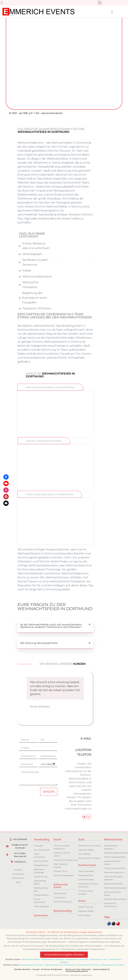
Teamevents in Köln (99, 959)
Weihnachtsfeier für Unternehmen (60, 965)
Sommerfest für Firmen (88, 965)
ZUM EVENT (55, 425)
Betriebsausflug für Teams (112, 965)
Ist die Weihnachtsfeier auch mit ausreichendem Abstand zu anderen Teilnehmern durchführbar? (51, 626)
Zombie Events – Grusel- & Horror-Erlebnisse (38, 969)
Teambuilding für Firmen (31, 965)
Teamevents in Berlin (31, 959)
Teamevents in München (77, 959)
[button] (2, 3)
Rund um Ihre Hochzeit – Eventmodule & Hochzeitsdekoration (88, 970)
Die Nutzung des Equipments (39, 643)
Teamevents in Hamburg (53, 959)
